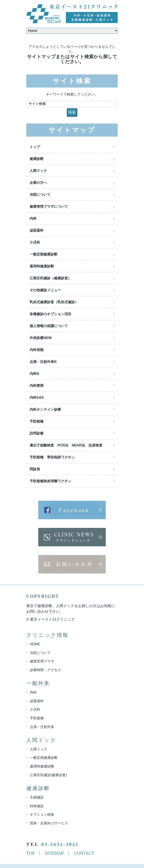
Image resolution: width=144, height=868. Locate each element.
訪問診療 (37, 433)
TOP (30, 853)
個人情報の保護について (49, 326)
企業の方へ (38, 183)
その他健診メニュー (45, 290)
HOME (35, 644)
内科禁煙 (37, 386)
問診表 (35, 469)
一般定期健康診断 (44, 254)
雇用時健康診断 (42, 266)
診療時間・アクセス (45, 670)
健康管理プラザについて (49, 207)
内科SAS (37, 398)
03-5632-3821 (60, 844)
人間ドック (38, 171)
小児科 (35, 242)
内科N (34, 374)
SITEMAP (54, 853)
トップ (35, 147)
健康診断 (37, 159)
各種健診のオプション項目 (50, 314)
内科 (33, 218)
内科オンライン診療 (45, 409)
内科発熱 (37, 350)
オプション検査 (42, 814)
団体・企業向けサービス (49, 823)
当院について (40, 195)
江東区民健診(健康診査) (48, 775)
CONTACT (84, 853)
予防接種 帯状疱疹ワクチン (52, 457)
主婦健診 (37, 797)
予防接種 (37, 421)
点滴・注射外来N (43, 362)
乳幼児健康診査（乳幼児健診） (54, 302)
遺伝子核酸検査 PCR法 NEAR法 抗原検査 (66, 445)
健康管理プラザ (42, 661)
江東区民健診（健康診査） (52, 278)
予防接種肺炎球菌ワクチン (50, 481)
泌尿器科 (37, 230)
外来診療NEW (41, 338)
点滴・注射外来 (42, 727)
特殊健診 (37, 806)
